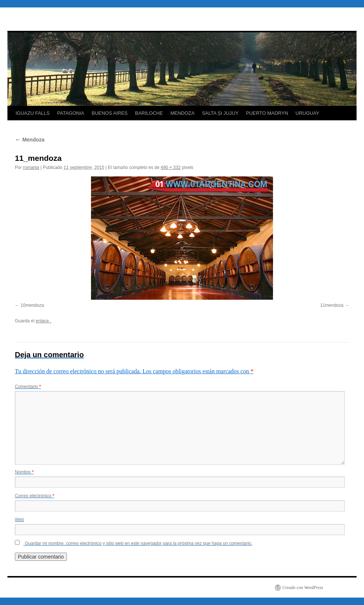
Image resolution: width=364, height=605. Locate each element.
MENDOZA (183, 113)
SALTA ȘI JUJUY (220, 113)
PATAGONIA (71, 113)
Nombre (24, 472)
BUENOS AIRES (110, 113)
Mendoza (30, 140)
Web (19, 520)
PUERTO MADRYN (267, 113)
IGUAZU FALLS (33, 113)
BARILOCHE (149, 113)
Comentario (28, 387)
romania (31, 167)
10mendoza (32, 305)
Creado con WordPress (303, 588)
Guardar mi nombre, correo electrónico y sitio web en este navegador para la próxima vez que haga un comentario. (139, 543)
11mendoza (332, 305)
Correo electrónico (35, 496)
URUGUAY (308, 113)
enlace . (43, 321)
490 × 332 (171, 167)
